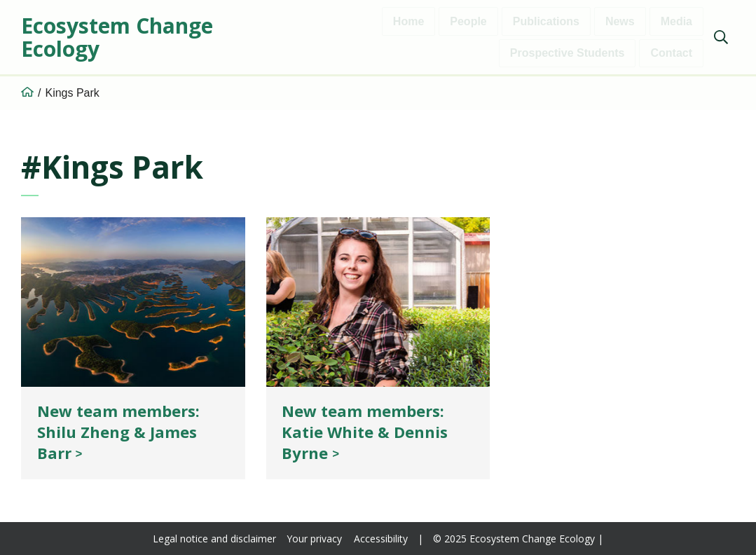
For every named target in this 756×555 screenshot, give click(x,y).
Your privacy (315, 539)
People (468, 21)
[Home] (27, 93)
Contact (671, 53)
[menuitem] (719, 39)
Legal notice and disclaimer (214, 539)
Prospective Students (568, 53)
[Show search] (721, 37)
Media (676, 21)
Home (408, 21)
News (620, 21)
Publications (546, 21)
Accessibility (381, 539)
